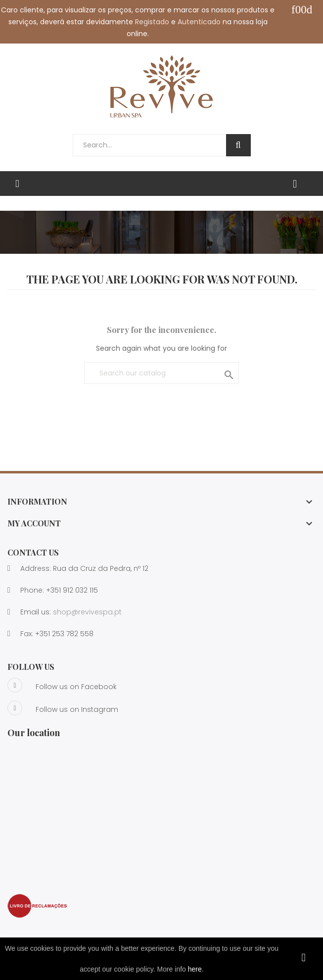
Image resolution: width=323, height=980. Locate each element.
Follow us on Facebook (62, 685)
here (195, 969)
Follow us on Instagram (63, 708)
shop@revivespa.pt (87, 612)
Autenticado (199, 22)
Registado (152, 22)
